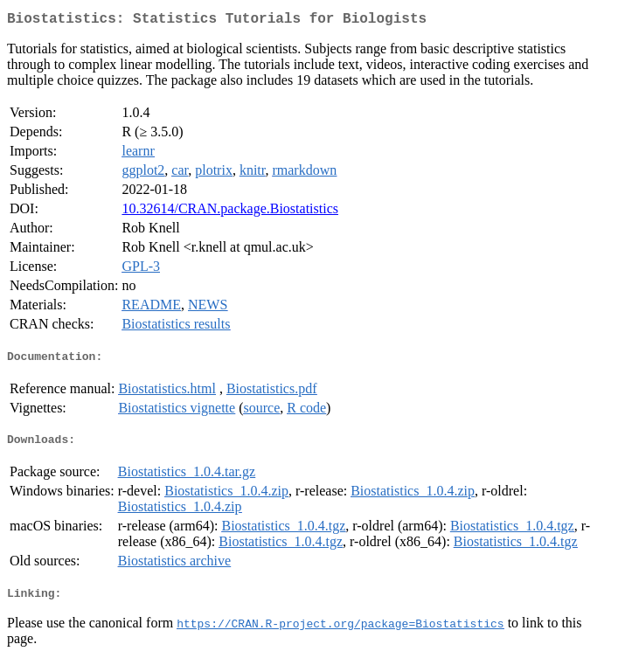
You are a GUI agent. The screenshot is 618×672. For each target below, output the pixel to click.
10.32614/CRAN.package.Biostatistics (230, 212)
